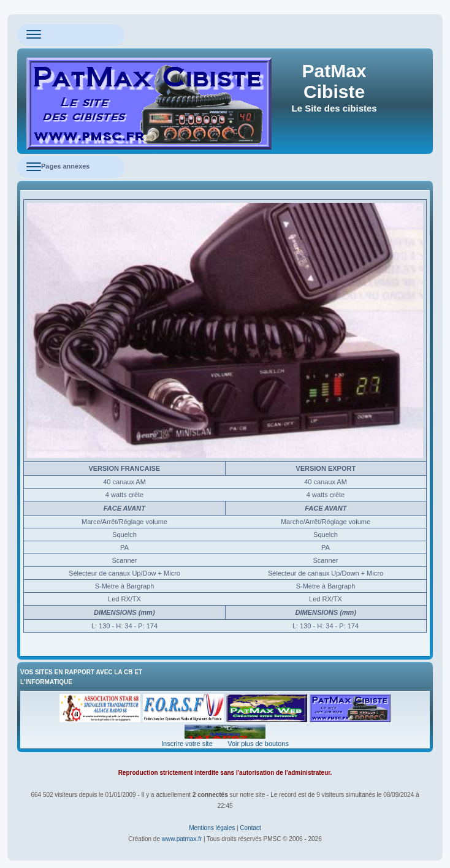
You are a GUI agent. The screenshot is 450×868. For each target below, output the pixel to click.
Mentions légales (212, 828)
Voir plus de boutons (258, 744)
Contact (250, 828)
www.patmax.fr (182, 839)
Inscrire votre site (187, 744)
